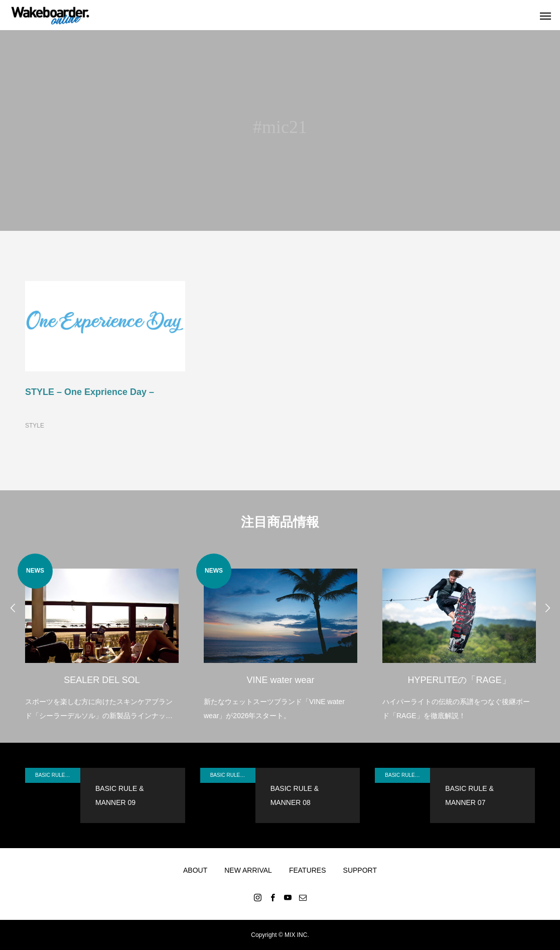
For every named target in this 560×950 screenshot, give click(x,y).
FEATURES (308, 870)
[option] (102, 638)
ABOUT (195, 870)
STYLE (35, 426)
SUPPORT (360, 870)
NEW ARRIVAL (248, 870)
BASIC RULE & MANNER (58, 775)
